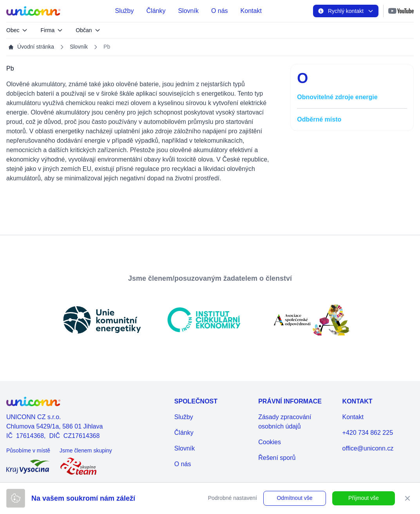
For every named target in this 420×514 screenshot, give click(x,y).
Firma (52, 30)
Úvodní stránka (31, 47)
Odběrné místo (319, 119)
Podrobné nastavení (233, 498)
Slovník (188, 11)
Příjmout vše (364, 498)
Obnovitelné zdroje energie (337, 97)
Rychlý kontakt (346, 11)
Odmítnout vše (294, 498)
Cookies (270, 442)
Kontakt (251, 11)
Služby (124, 11)
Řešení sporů (277, 458)
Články (156, 11)
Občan (88, 30)
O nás (220, 11)
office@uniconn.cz (368, 448)
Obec (17, 30)
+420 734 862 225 (368, 433)
